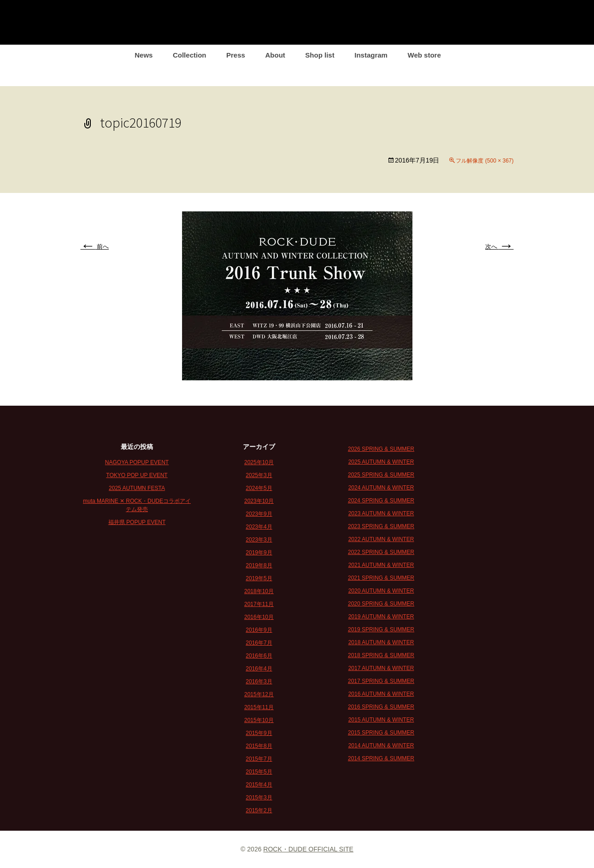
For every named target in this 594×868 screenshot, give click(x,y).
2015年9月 (259, 733)
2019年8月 (259, 565)
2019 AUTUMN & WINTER (381, 617)
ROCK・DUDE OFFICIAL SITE (308, 849)
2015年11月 (259, 707)
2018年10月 (259, 591)
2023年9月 (259, 514)
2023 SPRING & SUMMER (381, 526)
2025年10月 (259, 462)
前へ (95, 247)
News (144, 55)
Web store (424, 55)
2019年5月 (259, 578)
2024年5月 (259, 488)
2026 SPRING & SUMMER (381, 449)
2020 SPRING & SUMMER (381, 604)
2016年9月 (259, 630)
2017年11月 (259, 604)
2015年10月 (259, 720)
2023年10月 (259, 501)
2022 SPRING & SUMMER (381, 552)
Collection (190, 55)
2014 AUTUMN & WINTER (381, 746)
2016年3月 (259, 682)
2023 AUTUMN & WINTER (381, 513)
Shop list (320, 55)
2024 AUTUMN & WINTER (381, 488)
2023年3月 (259, 540)
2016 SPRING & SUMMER (381, 707)
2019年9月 (259, 553)
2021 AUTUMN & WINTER (381, 565)
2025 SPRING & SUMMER (381, 475)
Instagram (371, 55)
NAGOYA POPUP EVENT (137, 462)
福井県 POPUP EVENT (137, 522)
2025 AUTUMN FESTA (137, 488)
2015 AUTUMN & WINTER (381, 720)
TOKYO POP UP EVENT (137, 475)
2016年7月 (259, 643)
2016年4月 (259, 669)
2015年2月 (259, 810)
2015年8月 (259, 746)
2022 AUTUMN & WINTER (381, 539)
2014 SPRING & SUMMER (381, 758)
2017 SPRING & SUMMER (381, 681)
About (275, 55)
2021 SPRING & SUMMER (381, 578)
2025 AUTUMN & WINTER (381, 462)
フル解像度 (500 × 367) (485, 161)
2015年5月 (259, 772)
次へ (500, 247)
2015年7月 (259, 759)
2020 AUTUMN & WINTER (381, 591)
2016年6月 (259, 656)
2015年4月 (259, 785)
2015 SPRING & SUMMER (381, 733)
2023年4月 (259, 527)
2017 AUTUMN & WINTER (381, 668)
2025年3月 (259, 475)
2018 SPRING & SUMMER (381, 655)
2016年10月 (259, 617)
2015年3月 (259, 798)
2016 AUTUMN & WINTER (381, 694)
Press (236, 55)
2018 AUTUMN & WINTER (381, 642)
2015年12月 (259, 694)
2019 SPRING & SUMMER (381, 629)
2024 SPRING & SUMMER (381, 501)
